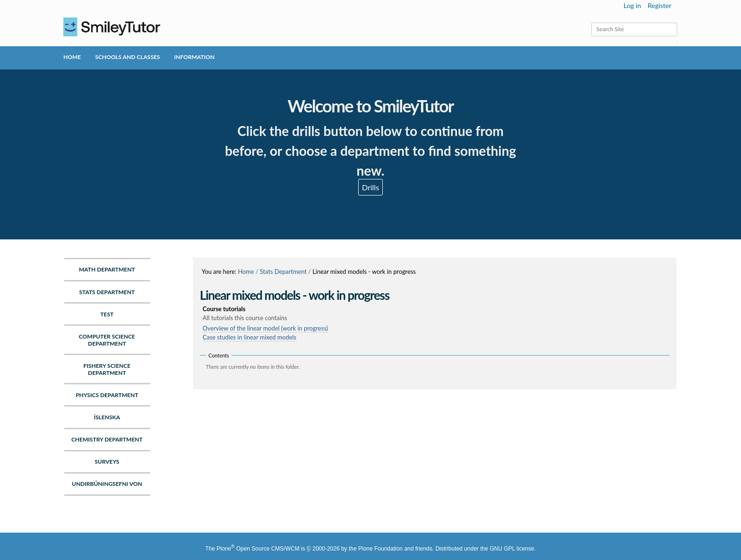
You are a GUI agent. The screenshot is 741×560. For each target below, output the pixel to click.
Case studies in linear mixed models (250, 337)
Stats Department (283, 272)
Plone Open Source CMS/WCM (258, 549)
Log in (633, 5)
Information (194, 57)
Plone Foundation (380, 549)
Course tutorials (436, 314)
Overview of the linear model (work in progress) (265, 328)
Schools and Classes (127, 57)
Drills (370, 187)
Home (72, 57)
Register (659, 5)
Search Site (591, 22)
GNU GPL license (512, 549)
